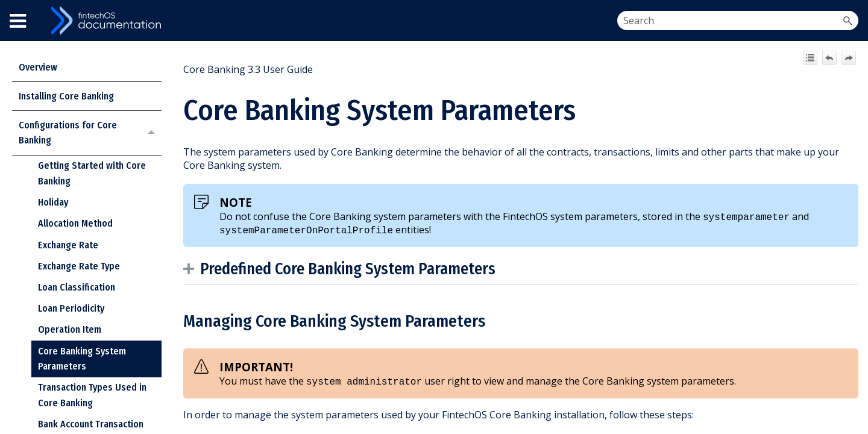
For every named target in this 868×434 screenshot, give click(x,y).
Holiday (53, 202)
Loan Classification (77, 287)
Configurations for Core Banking (90, 133)
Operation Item (70, 329)
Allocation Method (75, 223)
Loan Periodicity (71, 308)
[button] (848, 20)
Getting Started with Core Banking (92, 173)
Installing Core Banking (66, 96)
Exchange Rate (68, 245)
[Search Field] (738, 20)
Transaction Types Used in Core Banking (92, 395)
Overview (38, 67)
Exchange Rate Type (79, 266)
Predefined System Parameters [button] (342, 269)
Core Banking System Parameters (82, 359)
